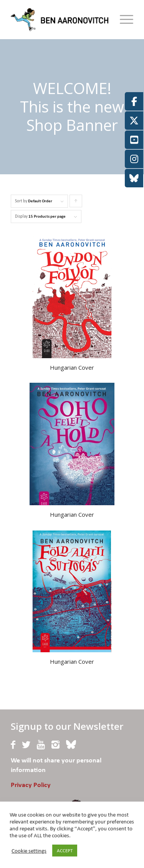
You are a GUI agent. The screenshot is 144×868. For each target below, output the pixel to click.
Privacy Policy (31, 785)
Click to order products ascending (76, 203)
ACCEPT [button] (65, 851)
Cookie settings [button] (29, 851)
